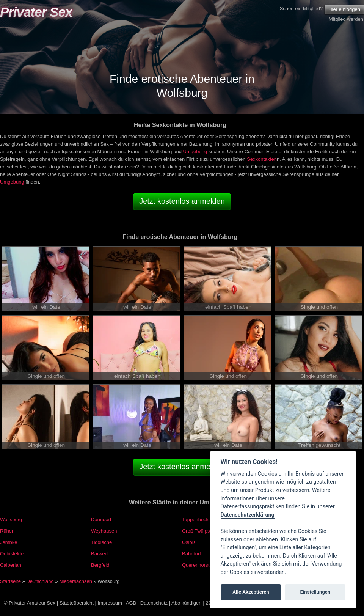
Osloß (189, 542)
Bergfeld (100, 565)
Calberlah (11, 565)
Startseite (10, 581)
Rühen (7, 531)
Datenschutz (154, 603)
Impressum (110, 603)
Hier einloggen (344, 9)
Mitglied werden (346, 19)
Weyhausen (104, 531)
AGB (131, 603)
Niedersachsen (76, 581)
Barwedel (101, 554)
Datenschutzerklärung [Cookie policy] (248, 515)
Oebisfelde (12, 554)
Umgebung (195, 152)
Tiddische (101, 542)
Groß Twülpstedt (200, 531)
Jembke (9, 542)
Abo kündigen (187, 603)
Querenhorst (196, 565)
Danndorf (101, 519)
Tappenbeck (195, 519)
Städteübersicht (77, 603)
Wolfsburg (11, 519)
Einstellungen (315, 592)
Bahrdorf (191, 554)
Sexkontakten (262, 159)
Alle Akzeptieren (251, 592)
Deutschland (40, 581)
